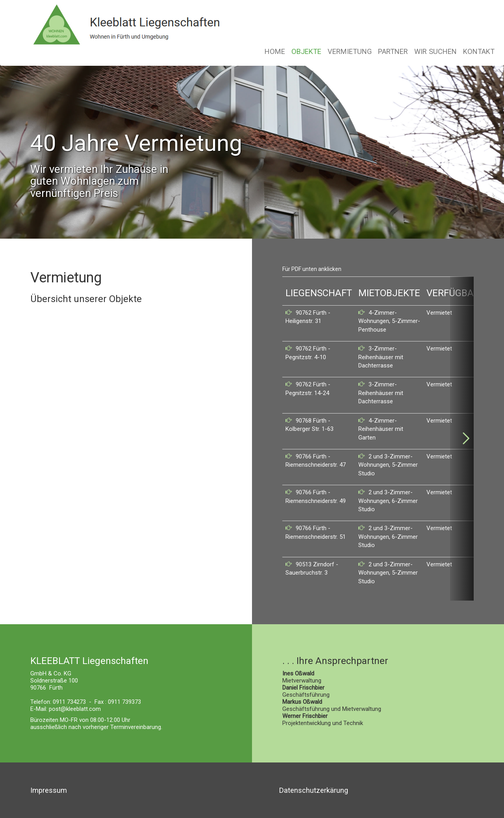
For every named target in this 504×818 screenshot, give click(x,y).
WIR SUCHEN (435, 51)
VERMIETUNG (350, 51)
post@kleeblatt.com (75, 709)
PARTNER (393, 51)
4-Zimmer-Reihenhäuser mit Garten (381, 429)
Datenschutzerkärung (314, 790)
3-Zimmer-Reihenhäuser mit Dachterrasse (381, 357)
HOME (275, 51)
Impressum (49, 790)
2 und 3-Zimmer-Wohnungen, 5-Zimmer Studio (388, 465)
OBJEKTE (306, 51)
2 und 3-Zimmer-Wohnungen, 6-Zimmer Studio (388, 501)
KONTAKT (479, 51)
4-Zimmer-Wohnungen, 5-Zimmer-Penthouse (389, 321)
